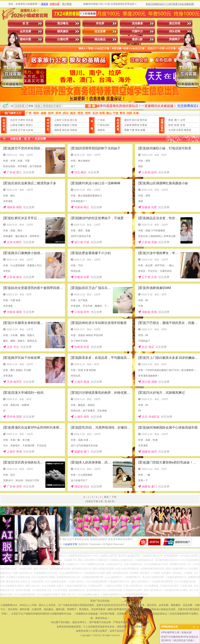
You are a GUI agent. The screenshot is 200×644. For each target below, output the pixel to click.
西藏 (127, 130)
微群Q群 (137, 39)
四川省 (136, 120)
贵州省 (143, 120)
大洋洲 (172, 130)
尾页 (106, 497)
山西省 (14, 125)
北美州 (180, 130)
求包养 (100, 23)
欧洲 (177, 125)
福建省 (58, 125)
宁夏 (132, 130)
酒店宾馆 (175, 23)
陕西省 (136, 125)
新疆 (143, 130)
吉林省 (14, 130)
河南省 (73, 130)
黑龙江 (29, 125)
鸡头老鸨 (175, 31)
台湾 (183, 120)
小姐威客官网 (70, 544)
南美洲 (187, 130)
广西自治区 (104, 125)
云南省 (128, 125)
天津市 (22, 120)
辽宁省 (22, 130)
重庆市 (128, 120)
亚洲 (171, 125)
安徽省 (66, 125)
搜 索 (91, 106)
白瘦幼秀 (63, 39)
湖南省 (58, 130)
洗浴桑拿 (137, 23)
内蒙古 (22, 125)
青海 (137, 130)
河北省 (29, 120)
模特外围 (25, 39)
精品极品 (100, 39)
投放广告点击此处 (100, 601)
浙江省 (73, 120)
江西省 (73, 125)
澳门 (177, 120)
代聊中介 (137, 31)
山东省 (29, 130)
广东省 (101, 120)
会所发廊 (25, 31)
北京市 (14, 120)
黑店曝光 (63, 23)
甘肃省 (143, 125)
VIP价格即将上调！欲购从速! (176, 632)
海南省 (101, 130)
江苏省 (66, 120)
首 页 (26, 23)
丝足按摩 (100, 31)
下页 (114, 497)
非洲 (183, 125)
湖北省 (66, 130)
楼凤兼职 (63, 31)
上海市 (58, 120)
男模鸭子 (175, 39)
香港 (171, 120)
